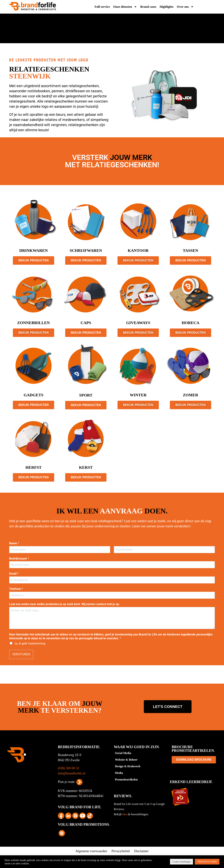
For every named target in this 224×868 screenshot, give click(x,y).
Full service (102, 7)
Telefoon (16, 589)
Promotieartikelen (126, 779)
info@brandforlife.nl (72, 773)
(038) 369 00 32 (68, 768)
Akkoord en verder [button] (207, 861)
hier (125, 814)
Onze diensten (125, 7)
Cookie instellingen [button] (181, 862)
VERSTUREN (21, 654)
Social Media (123, 753)
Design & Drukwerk (128, 766)
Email (14, 574)
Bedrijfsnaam (19, 559)
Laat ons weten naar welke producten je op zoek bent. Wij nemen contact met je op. (65, 604)
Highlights (167, 7)
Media (119, 773)
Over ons (185, 7)
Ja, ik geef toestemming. (30, 643)
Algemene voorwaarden (91, 851)
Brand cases (148, 7)
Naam (14, 543)
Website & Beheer (126, 760)
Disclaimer (141, 851)
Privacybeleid (121, 851)
